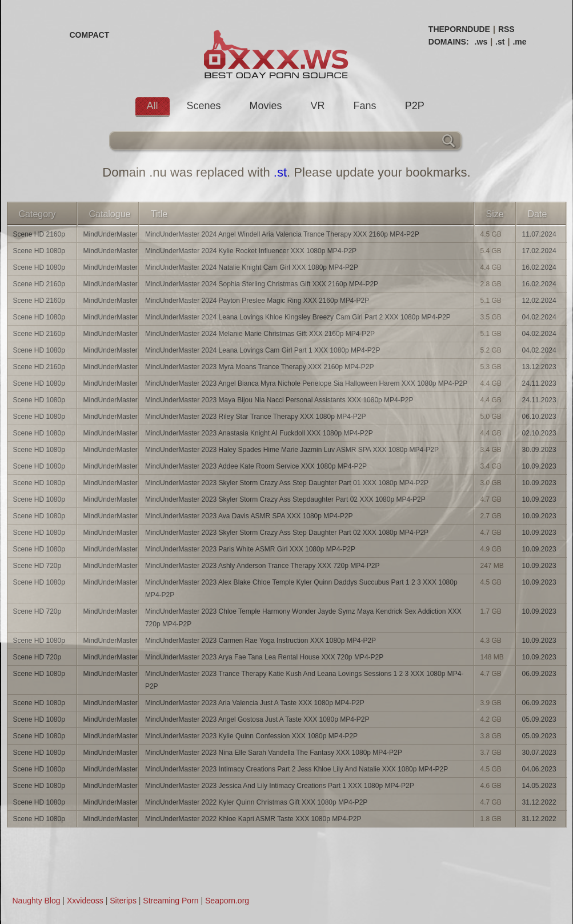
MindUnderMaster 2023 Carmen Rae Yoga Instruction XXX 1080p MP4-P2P (261, 641)
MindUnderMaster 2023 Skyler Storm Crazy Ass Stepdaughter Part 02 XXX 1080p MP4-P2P (285, 499)
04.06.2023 (539, 769)
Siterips (123, 901)
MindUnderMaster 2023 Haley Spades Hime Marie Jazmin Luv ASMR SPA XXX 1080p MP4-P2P (292, 450)
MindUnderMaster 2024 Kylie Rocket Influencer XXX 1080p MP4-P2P (251, 251)
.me (519, 42)
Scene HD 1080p (39, 251)
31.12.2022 (539, 802)
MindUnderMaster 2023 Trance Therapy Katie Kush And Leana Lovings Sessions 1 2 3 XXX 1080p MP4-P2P (304, 680)
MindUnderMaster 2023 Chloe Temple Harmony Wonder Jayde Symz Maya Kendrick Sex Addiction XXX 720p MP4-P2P (303, 618)
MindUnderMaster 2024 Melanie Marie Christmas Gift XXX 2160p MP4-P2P (260, 334)
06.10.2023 (539, 417)
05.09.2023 (539, 719)
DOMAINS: (449, 42)
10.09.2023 (539, 466)
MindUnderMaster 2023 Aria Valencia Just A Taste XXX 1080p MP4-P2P (255, 703)
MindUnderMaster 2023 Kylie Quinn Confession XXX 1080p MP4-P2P (251, 736)
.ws (481, 42)
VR (318, 106)
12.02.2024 (539, 301)
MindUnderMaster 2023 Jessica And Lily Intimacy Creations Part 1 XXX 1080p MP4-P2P (280, 786)
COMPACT (90, 35)
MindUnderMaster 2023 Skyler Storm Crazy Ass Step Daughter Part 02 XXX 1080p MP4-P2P (287, 533)
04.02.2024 (539, 317)
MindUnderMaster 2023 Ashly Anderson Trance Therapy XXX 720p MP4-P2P (263, 566)
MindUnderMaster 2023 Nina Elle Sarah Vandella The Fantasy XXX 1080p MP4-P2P (274, 753)
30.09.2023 (539, 450)
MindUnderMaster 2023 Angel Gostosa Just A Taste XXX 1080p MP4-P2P (257, 719)
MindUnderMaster (111, 234)
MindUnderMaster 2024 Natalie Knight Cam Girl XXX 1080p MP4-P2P (252, 267)
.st (500, 42)
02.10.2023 (539, 433)
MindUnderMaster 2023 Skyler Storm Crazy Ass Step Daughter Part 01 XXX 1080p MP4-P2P (287, 483)
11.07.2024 (539, 234)
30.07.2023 (539, 753)
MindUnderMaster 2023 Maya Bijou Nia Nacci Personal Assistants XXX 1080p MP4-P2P (279, 400)
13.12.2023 (539, 367)
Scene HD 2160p (39, 234)
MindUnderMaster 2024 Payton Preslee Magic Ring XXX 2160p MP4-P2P (257, 301)
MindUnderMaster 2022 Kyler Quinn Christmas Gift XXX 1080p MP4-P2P (257, 802)
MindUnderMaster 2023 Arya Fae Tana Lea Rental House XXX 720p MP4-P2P (264, 657)
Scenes (204, 106)
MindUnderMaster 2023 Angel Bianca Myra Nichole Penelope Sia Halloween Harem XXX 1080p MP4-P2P (306, 383)
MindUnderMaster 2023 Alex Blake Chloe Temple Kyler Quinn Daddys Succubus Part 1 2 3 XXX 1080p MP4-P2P (301, 589)
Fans (365, 106)
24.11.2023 (539, 383)
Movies (266, 106)
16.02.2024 (539, 267)
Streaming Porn (171, 901)
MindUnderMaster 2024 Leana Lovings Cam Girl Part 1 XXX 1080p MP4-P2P (263, 350)
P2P (415, 106)
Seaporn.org (227, 901)
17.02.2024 (539, 251)
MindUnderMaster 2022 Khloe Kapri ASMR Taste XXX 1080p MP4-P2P (253, 819)
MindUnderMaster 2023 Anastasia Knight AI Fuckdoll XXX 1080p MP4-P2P (259, 433)
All (153, 106)
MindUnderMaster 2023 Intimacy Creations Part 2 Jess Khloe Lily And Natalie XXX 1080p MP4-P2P (296, 769)
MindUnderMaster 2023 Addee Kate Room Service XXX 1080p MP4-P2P (256, 466)
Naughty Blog (37, 901)
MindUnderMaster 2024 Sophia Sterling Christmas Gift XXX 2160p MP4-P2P (262, 284)
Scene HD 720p (37, 566)
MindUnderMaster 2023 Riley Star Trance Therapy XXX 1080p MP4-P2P (256, 417)
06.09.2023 (539, 674)
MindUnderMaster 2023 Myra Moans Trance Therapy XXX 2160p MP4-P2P (260, 367)
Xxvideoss (85, 901)
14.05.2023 (539, 786)
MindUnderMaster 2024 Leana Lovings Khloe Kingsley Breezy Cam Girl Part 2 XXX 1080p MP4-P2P (298, 317)
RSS (506, 29)
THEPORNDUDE (459, 29)
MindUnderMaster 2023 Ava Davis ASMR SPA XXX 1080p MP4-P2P (249, 516)
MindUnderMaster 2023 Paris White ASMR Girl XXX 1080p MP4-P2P (250, 549)
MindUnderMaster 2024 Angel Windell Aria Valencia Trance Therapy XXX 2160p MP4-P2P (282, 234)
